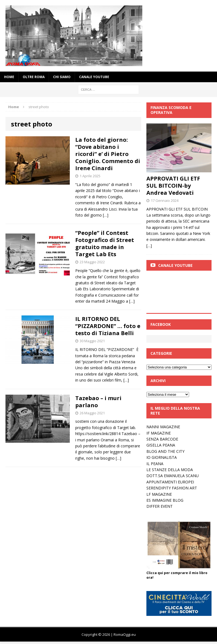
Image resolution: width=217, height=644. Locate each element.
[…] (106, 215)
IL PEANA (155, 464)
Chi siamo (62, 77)
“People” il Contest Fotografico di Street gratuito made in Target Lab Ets (105, 243)
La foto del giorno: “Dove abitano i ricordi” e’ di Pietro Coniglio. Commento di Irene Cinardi (108, 154)
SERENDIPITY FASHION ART (172, 488)
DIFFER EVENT (160, 506)
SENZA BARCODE (162, 439)
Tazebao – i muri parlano (98, 402)
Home (9, 77)
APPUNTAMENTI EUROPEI (170, 482)
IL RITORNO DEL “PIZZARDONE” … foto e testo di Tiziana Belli (108, 326)
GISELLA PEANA (161, 445)
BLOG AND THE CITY (165, 451)
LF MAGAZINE (159, 494)
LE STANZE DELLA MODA (170, 470)
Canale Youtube (175, 265)
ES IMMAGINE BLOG (165, 500)
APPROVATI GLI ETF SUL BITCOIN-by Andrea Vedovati (173, 186)
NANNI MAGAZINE (163, 427)
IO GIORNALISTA (162, 457)
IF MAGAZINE (159, 433)
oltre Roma (34, 77)
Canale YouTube (94, 77)
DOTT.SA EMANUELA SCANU (173, 476)
